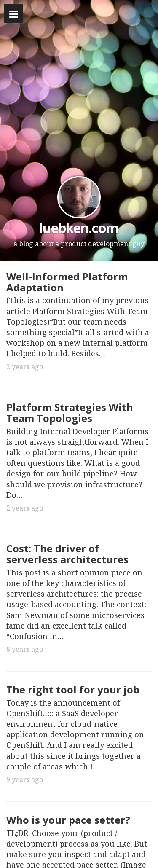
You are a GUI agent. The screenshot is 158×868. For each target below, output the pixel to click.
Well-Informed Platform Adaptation (67, 282)
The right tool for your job (73, 689)
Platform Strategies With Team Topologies (70, 413)
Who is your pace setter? (68, 820)
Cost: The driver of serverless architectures (67, 554)
